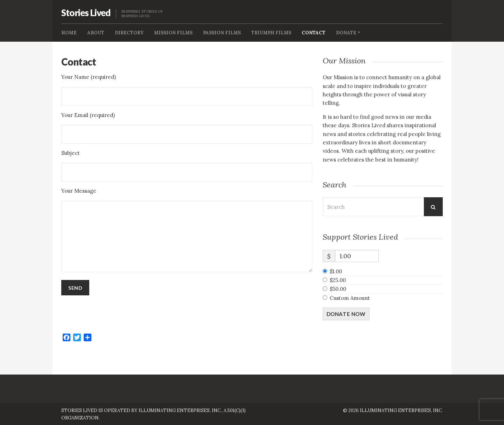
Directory (129, 33)
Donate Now (346, 314)
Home (69, 33)
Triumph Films (271, 33)
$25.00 (338, 280)
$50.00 (338, 289)
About (96, 33)
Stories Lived (86, 13)
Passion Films (222, 33)
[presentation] (114, 314)
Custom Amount (350, 298)
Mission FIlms (173, 33)
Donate (346, 33)
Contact (314, 33)
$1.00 (336, 271)
